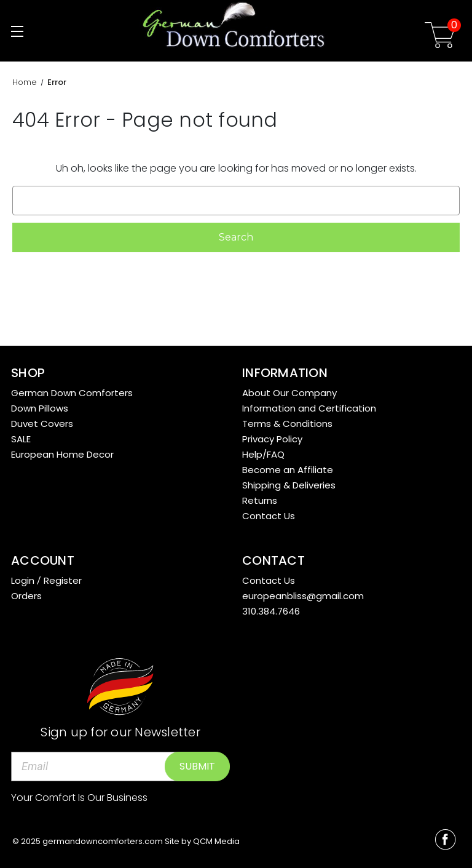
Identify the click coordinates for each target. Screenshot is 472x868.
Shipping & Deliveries (289, 485)
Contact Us (269, 516)
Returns (260, 500)
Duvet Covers (42, 424)
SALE (21, 439)
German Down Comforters (72, 393)
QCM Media (216, 841)
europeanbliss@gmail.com (303, 596)
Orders (26, 596)
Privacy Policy (272, 439)
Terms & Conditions (287, 424)
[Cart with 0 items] (440, 37)
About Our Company (289, 393)
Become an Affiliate (288, 470)
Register (63, 580)
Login (23, 580)
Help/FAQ (263, 454)
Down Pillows (40, 408)
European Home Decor (62, 454)
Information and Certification (309, 408)
